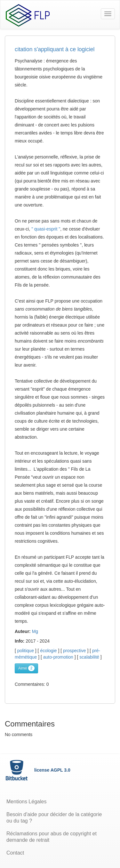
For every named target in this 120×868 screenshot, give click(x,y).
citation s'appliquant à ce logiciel (55, 49)
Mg (35, 631)
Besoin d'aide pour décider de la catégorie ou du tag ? (54, 818)
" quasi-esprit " (46, 229)
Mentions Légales (26, 802)
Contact (15, 853)
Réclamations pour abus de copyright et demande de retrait (52, 837)
